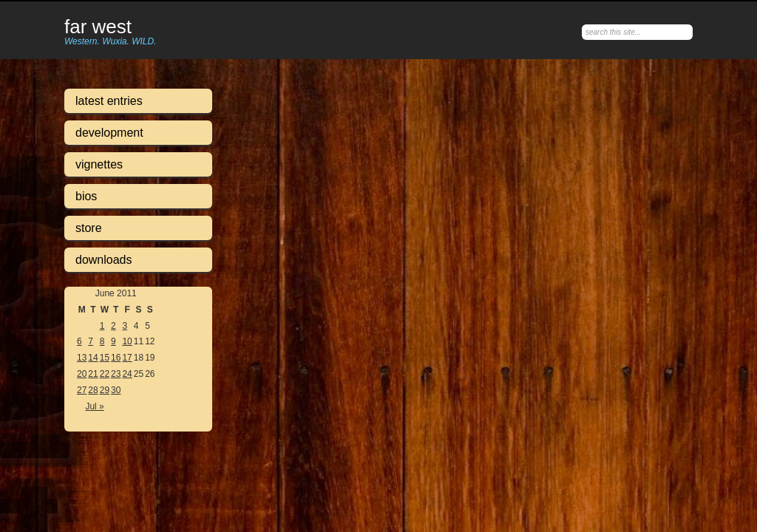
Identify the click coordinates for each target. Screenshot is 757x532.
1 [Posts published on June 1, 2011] (102, 326)
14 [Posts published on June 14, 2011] (93, 358)
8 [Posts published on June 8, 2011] (102, 341)
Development (109, 133)
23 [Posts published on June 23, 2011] (116, 374)
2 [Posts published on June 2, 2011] (113, 326)
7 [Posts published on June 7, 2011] (91, 341)
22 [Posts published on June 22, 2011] (105, 374)
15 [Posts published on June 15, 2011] (105, 358)
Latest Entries (109, 101)
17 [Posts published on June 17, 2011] (127, 358)
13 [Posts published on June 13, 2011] (82, 358)
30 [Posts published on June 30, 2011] (116, 390)
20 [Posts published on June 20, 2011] (82, 374)
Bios (86, 196)
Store (89, 228)
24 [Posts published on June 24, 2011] (127, 374)
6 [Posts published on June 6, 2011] (79, 341)
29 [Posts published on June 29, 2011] (105, 390)
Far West (98, 27)
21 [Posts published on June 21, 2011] (93, 374)
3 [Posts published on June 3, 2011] (125, 326)
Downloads (104, 260)
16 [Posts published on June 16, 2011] (116, 358)
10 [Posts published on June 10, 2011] (127, 341)
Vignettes (99, 164)
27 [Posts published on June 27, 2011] (82, 390)
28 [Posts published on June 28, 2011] (93, 390)
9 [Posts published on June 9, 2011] (113, 341)
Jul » (94, 406)
